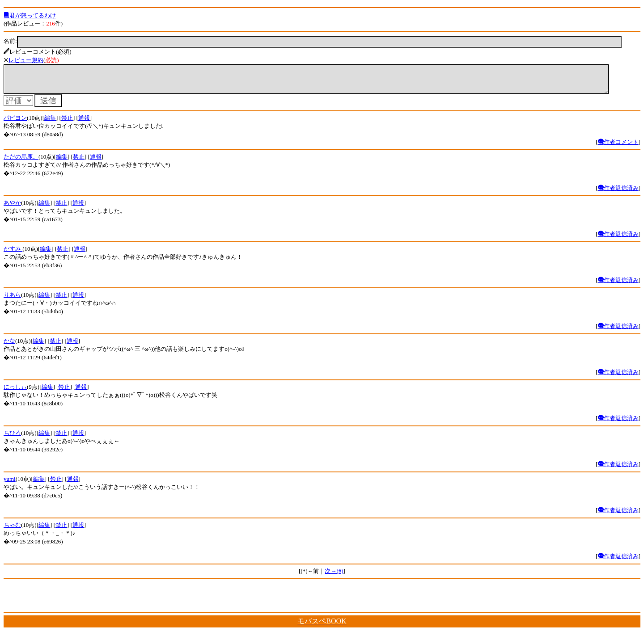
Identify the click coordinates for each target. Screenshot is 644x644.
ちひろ (12, 438)
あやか (12, 208)
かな (9, 346)
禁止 (67, 123)
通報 (84, 123)
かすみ (13, 254)
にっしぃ (15, 392)
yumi (10, 484)
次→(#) (334, 576)
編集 (50, 123)
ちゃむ (12, 530)
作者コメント (618, 147)
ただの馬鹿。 (21, 162)
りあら (12, 300)
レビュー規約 (26, 60)
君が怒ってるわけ (30, 15)
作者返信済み (618, 193)
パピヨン (15, 123)
